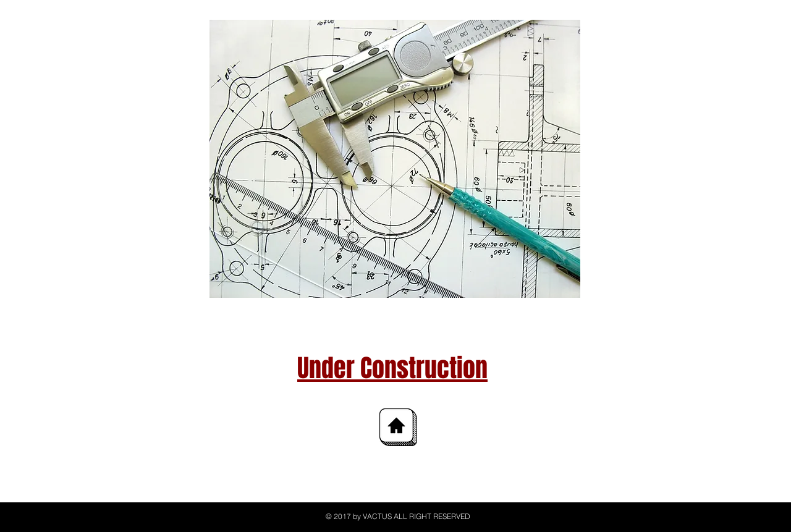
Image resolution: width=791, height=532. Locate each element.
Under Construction (392, 368)
